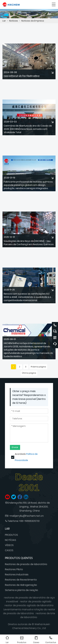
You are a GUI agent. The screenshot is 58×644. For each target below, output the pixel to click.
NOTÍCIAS (11, 540)
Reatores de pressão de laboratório (26, 564)
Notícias (14, 21)
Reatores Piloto (14, 569)
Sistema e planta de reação (21, 590)
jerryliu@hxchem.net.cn (29, 516)
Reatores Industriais (17, 574)
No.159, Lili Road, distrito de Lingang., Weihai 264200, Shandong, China (35, 507)
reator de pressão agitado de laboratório (29, 605)
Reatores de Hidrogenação (21, 585)
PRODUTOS (11, 535)
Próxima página (38, 367)
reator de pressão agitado (36, 601)
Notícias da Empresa (33, 21)
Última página (29, 373)
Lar (4, 21)
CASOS (9, 550)
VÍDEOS (9, 545)
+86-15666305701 (29, 521)
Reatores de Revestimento (21, 580)
